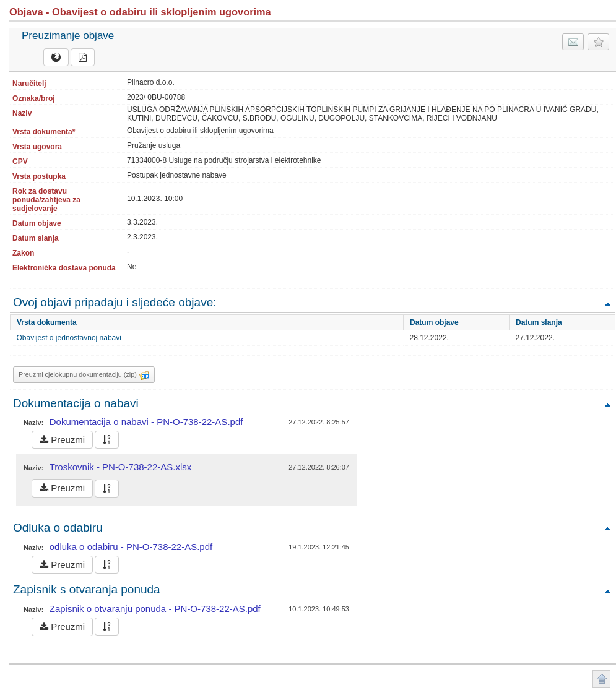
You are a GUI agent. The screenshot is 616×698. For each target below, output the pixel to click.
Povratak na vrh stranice (601, 679)
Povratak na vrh (607, 304)
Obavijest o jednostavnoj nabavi (69, 338)
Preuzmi (62, 440)
